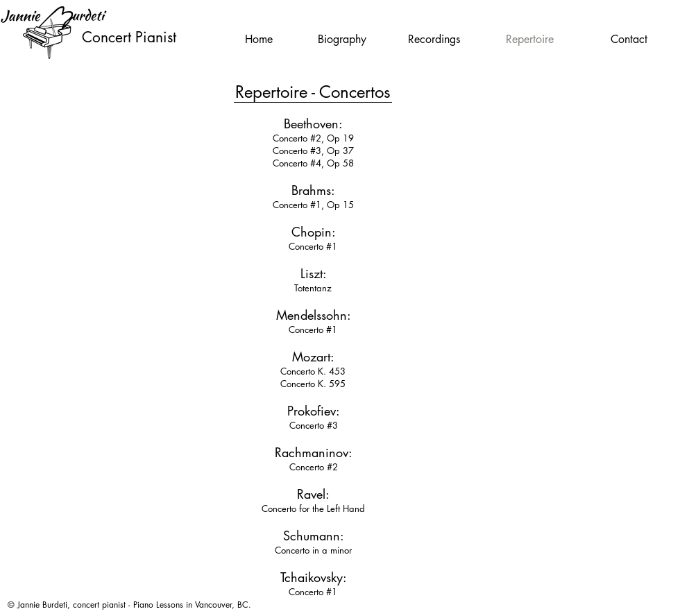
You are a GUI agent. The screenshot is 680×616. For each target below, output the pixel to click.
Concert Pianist (129, 37)
